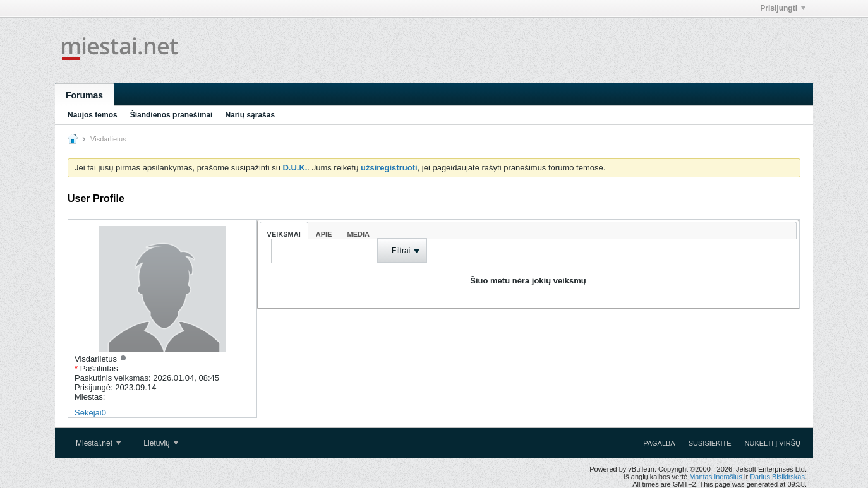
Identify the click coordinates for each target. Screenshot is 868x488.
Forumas (84, 95)
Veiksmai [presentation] (284, 234)
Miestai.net (98, 443)
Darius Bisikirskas (777, 477)
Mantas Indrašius (716, 477)
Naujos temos (93, 115)
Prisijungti (783, 8)
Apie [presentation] (324, 234)
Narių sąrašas (250, 115)
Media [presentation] (358, 234)
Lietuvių (161, 443)
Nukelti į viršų (773, 443)
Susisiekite (710, 443)
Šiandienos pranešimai (172, 115)
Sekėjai (88, 413)
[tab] (284, 230)
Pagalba (659, 443)
